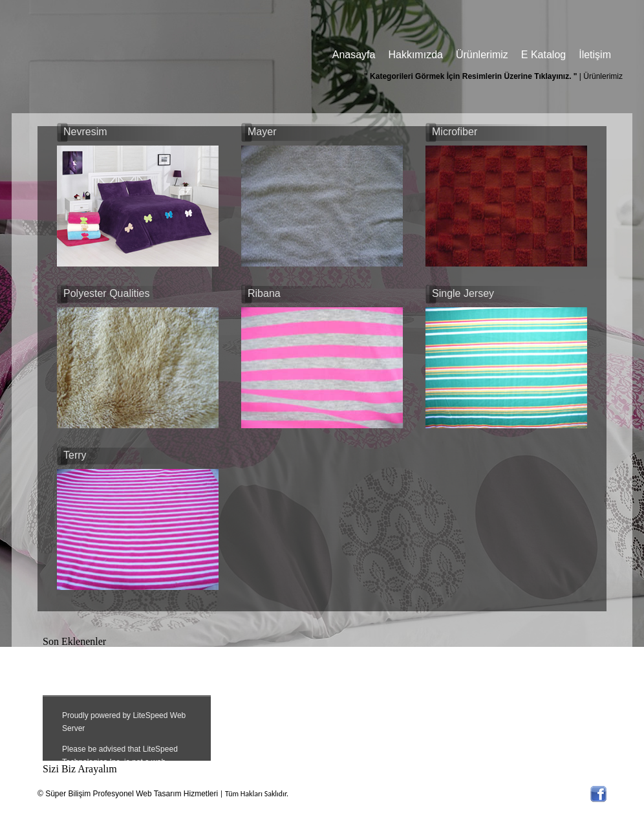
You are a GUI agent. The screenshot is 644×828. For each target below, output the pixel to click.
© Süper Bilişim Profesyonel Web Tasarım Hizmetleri (128, 794)
